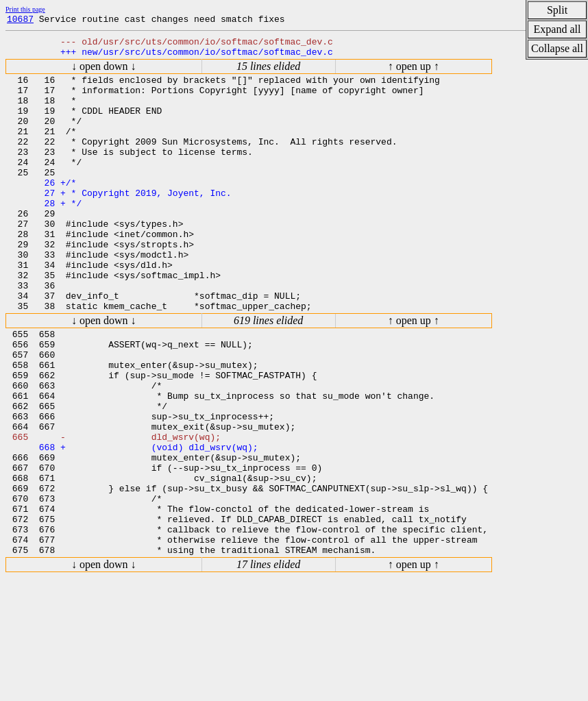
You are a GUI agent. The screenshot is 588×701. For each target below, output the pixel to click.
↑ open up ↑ (414, 72)
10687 (20, 21)
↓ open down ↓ (104, 72)
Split (557, 10)
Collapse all (557, 48)
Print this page (25, 9)
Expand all (558, 29)
